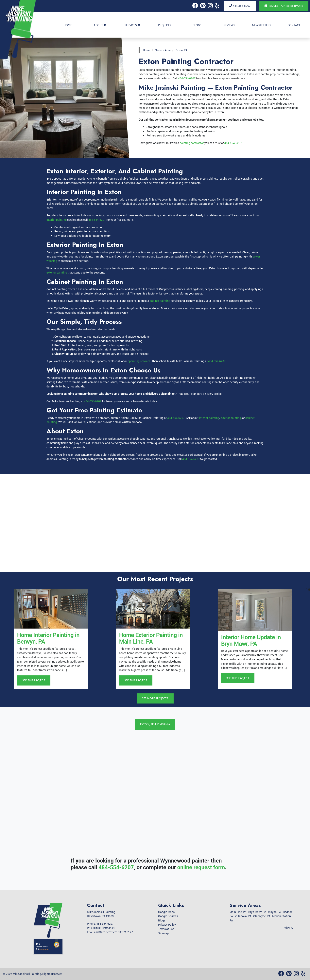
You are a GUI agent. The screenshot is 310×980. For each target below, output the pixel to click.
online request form (203, 868)
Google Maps (166, 912)
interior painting (57, 220)
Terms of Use (166, 929)
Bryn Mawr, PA (257, 912)
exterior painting (57, 272)
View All (289, 928)
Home (147, 50)
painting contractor (192, 143)
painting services (140, 361)
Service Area (163, 50)
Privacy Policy (167, 925)
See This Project (34, 680)
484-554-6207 (240, 6)
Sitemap (163, 933)
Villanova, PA (243, 916)
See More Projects (155, 698)
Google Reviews (168, 916)
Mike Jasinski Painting (27, 974)
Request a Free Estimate (284, 6)
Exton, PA (181, 50)
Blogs (162, 920)
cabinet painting (160, 301)
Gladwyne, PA (262, 916)
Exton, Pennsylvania (155, 724)
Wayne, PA (275, 912)
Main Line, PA (238, 912)
